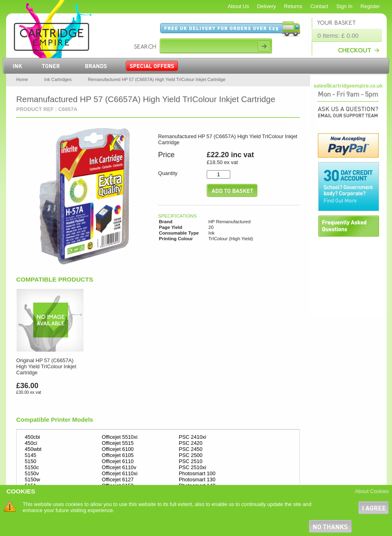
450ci (31, 443)
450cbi (32, 437)
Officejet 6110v (119, 467)
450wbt (33, 449)
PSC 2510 (191, 461)
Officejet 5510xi (120, 437)
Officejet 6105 (118, 455)
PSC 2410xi (193, 437)
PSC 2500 (191, 455)
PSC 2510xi (193, 467)
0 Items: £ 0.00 (338, 35)
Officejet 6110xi (120, 473)
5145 (30, 455)
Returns (293, 6)
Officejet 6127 (118, 479)
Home (22, 79)
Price (166, 155)
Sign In (345, 6)
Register (370, 6)
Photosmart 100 (197, 473)
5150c (32, 467)
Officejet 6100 (118, 449)
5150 (30, 461)
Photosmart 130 (197, 479)
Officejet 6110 (118, 461)
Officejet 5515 (118, 443)
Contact (319, 6)
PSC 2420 (191, 443)
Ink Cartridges (58, 79)
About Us (239, 6)
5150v (32, 473)
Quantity (168, 173)
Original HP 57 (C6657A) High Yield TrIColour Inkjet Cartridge (46, 366)
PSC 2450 (191, 449)
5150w (32, 479)
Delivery (266, 6)
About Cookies (372, 491)
